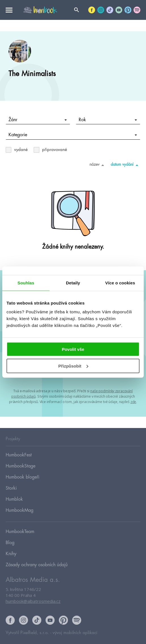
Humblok (14, 499)
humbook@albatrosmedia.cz (33, 601)
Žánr (38, 120)
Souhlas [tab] (26, 283)
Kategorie (73, 135)
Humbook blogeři (22, 477)
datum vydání (125, 165)
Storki (11, 488)
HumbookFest (19, 455)
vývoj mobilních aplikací (75, 633)
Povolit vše (73, 349)
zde (133, 402)
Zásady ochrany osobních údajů (37, 565)
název (98, 165)
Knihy (11, 554)
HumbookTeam (20, 532)
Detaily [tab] (73, 283)
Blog (10, 543)
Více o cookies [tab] (120, 283)
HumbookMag (20, 510)
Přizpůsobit (73, 366)
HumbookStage (21, 466)
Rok (108, 120)
